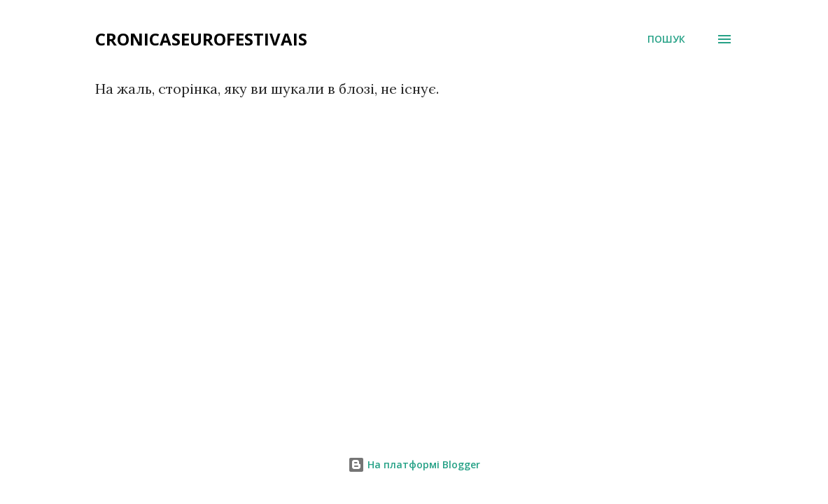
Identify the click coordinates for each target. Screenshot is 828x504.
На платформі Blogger (414, 464)
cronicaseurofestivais (201, 39)
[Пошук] (666, 39)
